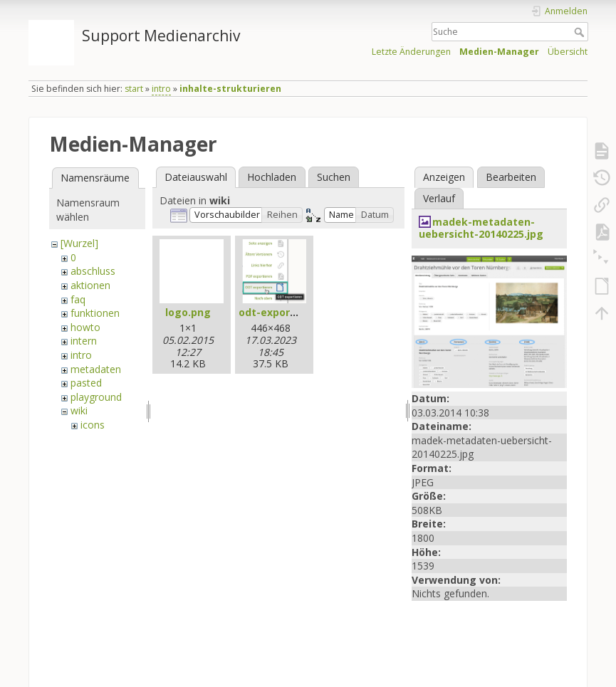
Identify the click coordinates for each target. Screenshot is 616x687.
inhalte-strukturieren (230, 89)
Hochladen (272, 177)
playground (96, 397)
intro (161, 89)
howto (85, 327)
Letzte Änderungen (411, 52)
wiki (79, 410)
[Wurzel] (79, 243)
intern (84, 341)
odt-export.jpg (276, 312)
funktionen (95, 313)
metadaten (96, 369)
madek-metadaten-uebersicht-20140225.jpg (481, 228)
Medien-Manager (499, 52)
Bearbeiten (511, 177)
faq (78, 299)
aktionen (90, 285)
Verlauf (439, 198)
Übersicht (568, 52)
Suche (581, 32)
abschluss (93, 271)
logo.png (188, 312)
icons (93, 425)
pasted (86, 383)
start (134, 89)
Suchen (334, 177)
